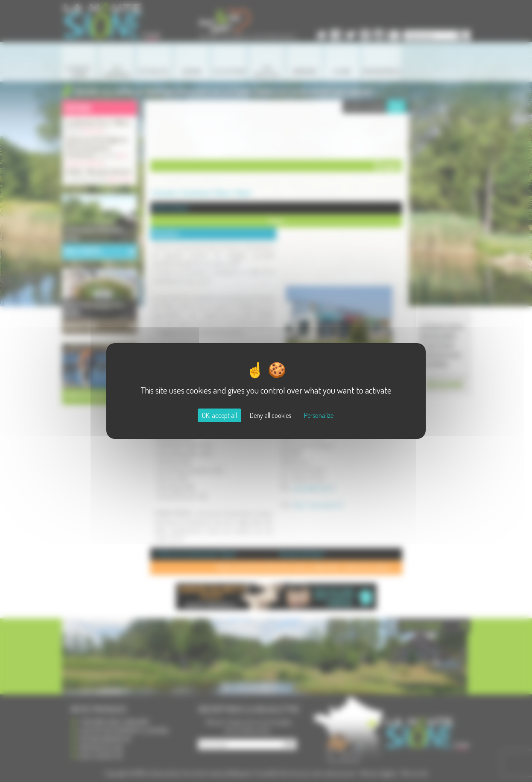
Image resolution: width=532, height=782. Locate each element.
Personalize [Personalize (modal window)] (319, 415)
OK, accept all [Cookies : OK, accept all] (219, 415)
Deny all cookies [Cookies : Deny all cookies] (270, 415)
